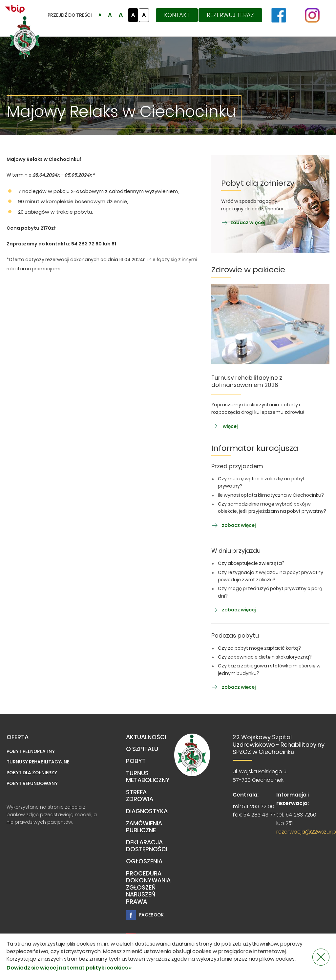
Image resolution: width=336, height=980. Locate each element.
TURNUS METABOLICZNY (148, 777)
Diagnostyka (147, 811)
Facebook (145, 915)
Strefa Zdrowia (140, 796)
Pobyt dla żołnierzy (32, 773)
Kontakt (177, 15)
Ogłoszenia (144, 862)
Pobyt (136, 761)
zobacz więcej (243, 222)
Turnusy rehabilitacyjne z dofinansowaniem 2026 (247, 382)
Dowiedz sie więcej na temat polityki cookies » (69, 968)
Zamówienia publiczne (144, 827)
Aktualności (146, 737)
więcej (224, 426)
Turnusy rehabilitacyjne (38, 762)
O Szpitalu (142, 749)
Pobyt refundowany (32, 783)
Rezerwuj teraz (230, 15)
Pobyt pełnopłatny (31, 751)
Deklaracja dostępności (147, 846)
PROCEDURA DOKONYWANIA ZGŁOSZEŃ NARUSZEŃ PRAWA (148, 888)
